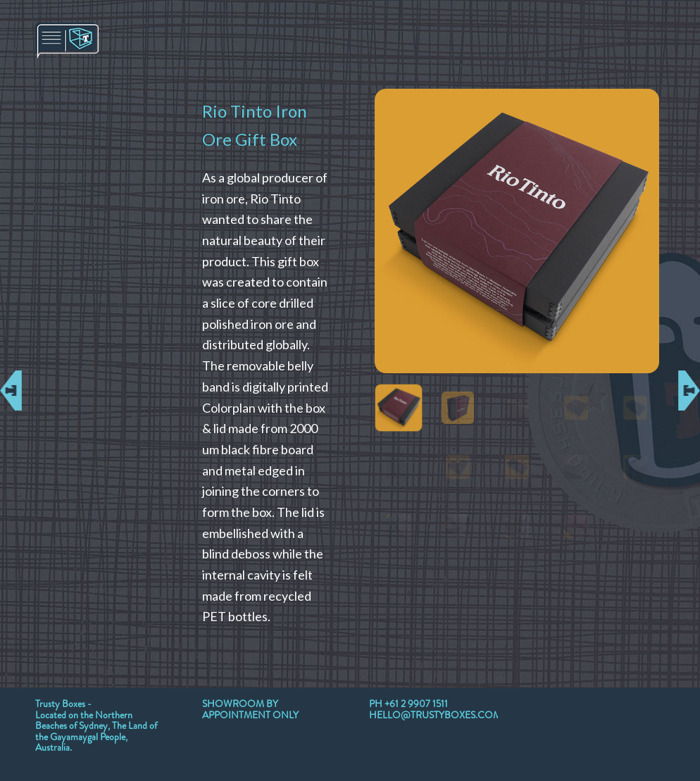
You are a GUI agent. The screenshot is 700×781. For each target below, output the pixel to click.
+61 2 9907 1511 (416, 704)
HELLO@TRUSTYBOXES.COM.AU (443, 715)
